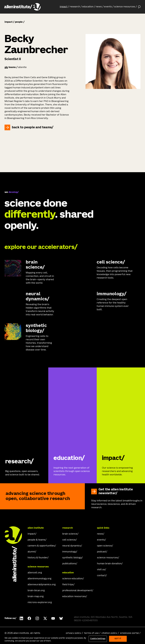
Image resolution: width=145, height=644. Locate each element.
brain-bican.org (36, 591)
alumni (31, 552)
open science (104, 546)
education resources (74, 597)
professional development (77, 591)
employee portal (129, 633)
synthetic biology (72, 558)
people (19, 22)
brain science (70, 534)
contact (101, 576)
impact (64, 7)
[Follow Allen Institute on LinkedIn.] (21, 618)
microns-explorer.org (40, 603)
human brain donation (109, 564)
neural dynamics (72, 546)
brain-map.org (36, 597)
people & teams (36, 540)
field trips (68, 585)
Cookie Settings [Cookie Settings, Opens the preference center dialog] (98, 639)
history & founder (38, 558)
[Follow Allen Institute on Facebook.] (29, 618)
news (99, 7)
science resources (125, 7)
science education (72, 579)
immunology (69, 552)
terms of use (91, 633)
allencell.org (35, 573)
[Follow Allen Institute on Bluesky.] (61, 618)
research (75, 7)
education (88, 7)
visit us (101, 570)
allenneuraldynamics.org (42, 585)
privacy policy (74, 633)
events (108, 7)
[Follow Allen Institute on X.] (45, 618)
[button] (64, 7)
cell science (69, 540)
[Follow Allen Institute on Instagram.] (37, 618)
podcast (102, 552)
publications (69, 564)
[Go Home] (15, 554)
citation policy (109, 633)
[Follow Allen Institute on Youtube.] (53, 618)
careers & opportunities (41, 546)
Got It (118, 639)
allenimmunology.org (40, 579)
